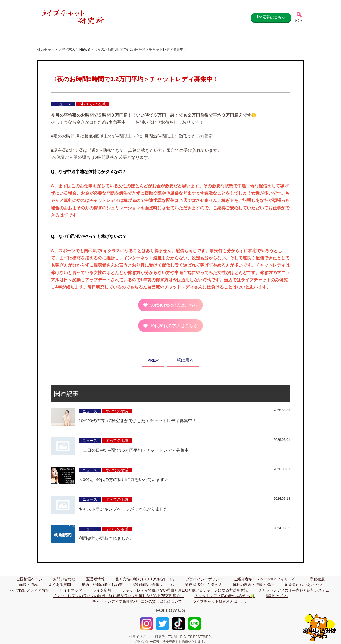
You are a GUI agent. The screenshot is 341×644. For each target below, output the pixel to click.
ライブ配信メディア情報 (29, 590)
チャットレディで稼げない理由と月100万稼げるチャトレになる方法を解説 (185, 590)
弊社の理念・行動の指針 (253, 585)
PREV (153, 360)
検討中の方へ (277, 596)
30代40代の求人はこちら (174, 305)
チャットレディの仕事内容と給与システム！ (296, 590)
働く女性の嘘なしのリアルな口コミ (145, 579)
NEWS (85, 49)
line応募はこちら (271, 17)
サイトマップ (71, 590)
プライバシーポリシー (204, 579)
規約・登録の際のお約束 (102, 585)
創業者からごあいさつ (303, 585)
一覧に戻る (183, 360)
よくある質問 (60, 585)
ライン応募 (102, 590)
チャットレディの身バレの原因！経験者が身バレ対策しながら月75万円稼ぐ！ (119, 596)
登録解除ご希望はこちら (154, 585)
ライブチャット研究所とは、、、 (221, 601)
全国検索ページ (29, 579)
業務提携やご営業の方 (204, 585)
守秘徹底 (317, 579)
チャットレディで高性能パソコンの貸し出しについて (137, 601)
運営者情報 (95, 579)
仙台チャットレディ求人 (56, 49)
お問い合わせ (64, 579)
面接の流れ (29, 585)
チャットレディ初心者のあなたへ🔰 (225, 596)
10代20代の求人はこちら (174, 326)
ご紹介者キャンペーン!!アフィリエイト (266, 579)
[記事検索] (299, 17)
